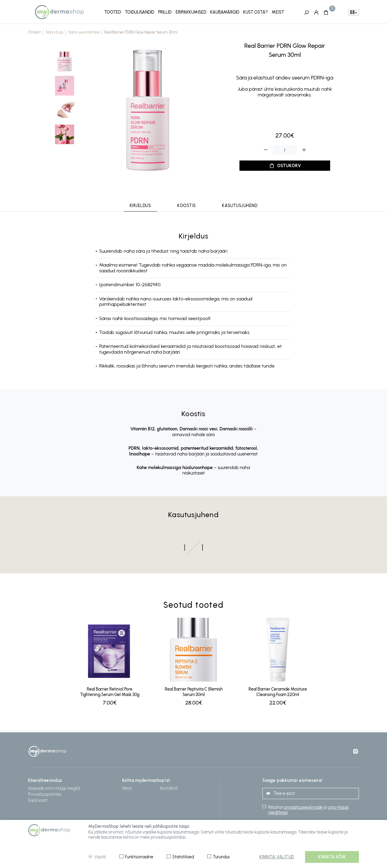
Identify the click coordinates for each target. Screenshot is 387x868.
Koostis (187, 205)
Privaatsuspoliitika (45, 793)
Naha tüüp (55, 31)
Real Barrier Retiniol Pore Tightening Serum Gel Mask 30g (110, 691)
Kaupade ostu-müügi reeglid (54, 787)
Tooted (113, 12)
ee (353, 12)
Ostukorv (289, 165)
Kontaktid (169, 787)
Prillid (165, 12)
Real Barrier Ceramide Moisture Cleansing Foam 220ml (278, 691)
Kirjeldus (140, 205)
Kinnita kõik (332, 857)
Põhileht (34, 31)
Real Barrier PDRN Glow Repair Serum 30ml (141, 31)
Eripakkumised (191, 12)
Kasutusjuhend (240, 205)
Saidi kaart (38, 799)
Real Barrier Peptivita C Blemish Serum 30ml (194, 691)
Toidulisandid (140, 12)
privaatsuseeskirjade (303, 806)
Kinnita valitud (277, 857)
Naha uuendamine (84, 31)
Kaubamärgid (225, 12)
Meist (278, 12)
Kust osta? (255, 12)
